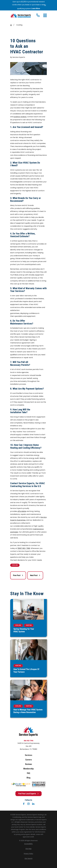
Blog (28, 778)
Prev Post (18, 575)
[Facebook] (24, 804)
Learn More (36, 8)
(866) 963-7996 (24, 548)
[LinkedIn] (33, 804)
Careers (29, 760)
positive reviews (20, 117)
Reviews (29, 764)
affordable (22, 511)
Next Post (35, 575)
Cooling (15, 565)
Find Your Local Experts (28, 794)
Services (28, 755)
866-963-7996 (29, 741)
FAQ (28, 773)
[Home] (21, 15)
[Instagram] (28, 804)
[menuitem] (28, 844)
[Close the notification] (45, 5)
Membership (28, 769)
